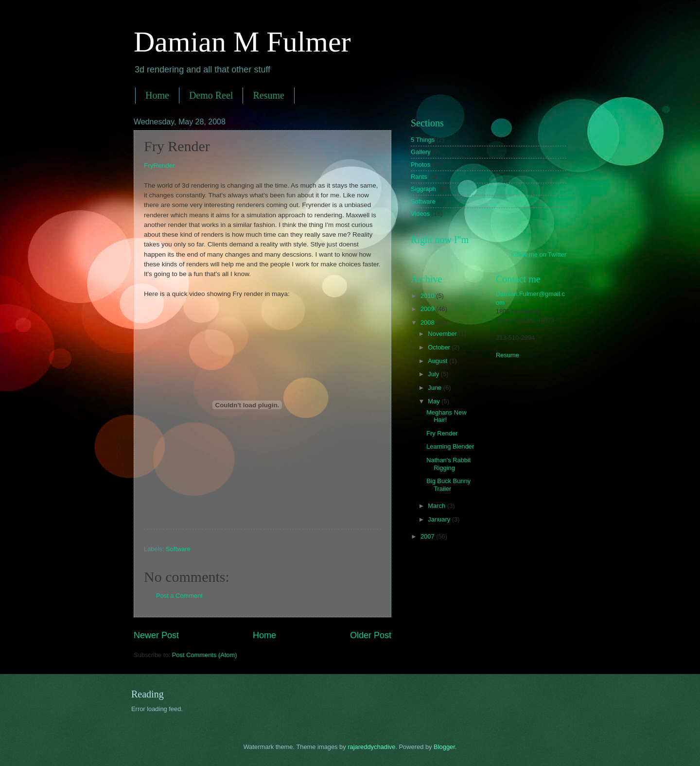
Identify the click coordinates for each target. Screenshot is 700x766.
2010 (428, 296)
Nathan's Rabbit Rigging (448, 464)
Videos (420, 214)
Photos (420, 165)
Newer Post (156, 635)
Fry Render (442, 433)
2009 (428, 309)
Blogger (444, 747)
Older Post (371, 635)
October (440, 347)
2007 (428, 536)
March (437, 506)
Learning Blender (450, 446)
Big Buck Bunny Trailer (448, 485)
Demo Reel (211, 95)
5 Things (423, 140)
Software (178, 549)
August (438, 361)
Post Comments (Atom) (205, 655)
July (434, 374)
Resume (268, 95)
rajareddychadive (371, 747)
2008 (428, 322)
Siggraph (423, 189)
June (436, 388)
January (440, 519)
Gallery (421, 152)
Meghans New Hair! (446, 416)
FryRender (159, 165)
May (435, 401)
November (443, 334)
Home (157, 95)
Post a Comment (179, 596)
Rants (419, 177)
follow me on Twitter (539, 254)
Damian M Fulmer (242, 42)
